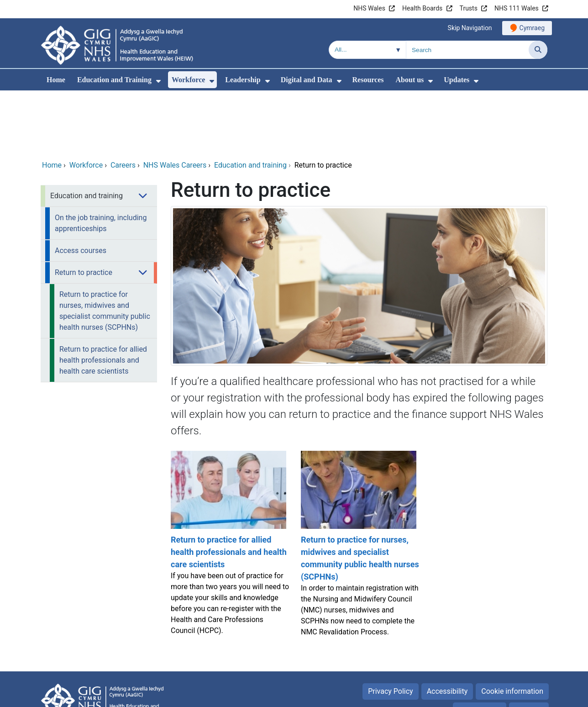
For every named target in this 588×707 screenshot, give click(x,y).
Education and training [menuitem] (87, 134)
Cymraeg (532, 28)
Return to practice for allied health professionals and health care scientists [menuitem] (103, 298)
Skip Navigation (470, 28)
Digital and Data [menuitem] (307, 80)
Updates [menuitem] (457, 80)
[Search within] (367, 50)
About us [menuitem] (410, 80)
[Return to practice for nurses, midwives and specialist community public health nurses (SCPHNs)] (359, 486)
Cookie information (512, 629)
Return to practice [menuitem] (84, 210)
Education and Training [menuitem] (114, 80)
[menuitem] (158, 81)
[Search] (538, 50)
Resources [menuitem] (368, 80)
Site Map (529, 648)
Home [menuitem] (56, 80)
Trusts (469, 8)
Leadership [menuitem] (243, 80)
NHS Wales (369, 8)
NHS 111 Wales (517, 8)
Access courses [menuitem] (81, 188)
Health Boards (422, 8)
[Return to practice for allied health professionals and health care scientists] (229, 486)
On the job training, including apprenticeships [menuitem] (101, 161)
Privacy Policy (391, 629)
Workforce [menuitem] (188, 80)
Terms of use (480, 648)
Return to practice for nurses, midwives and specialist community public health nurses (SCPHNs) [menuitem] (105, 249)
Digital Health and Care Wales (490, 695)
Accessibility (447, 629)
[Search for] (467, 50)
